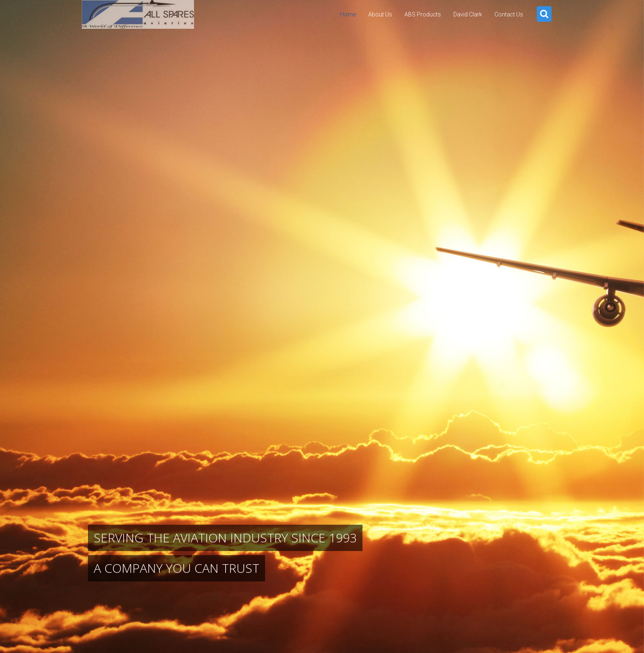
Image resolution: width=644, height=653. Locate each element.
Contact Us (509, 14)
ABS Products (423, 14)
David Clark (468, 14)
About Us (380, 14)
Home (348, 14)
